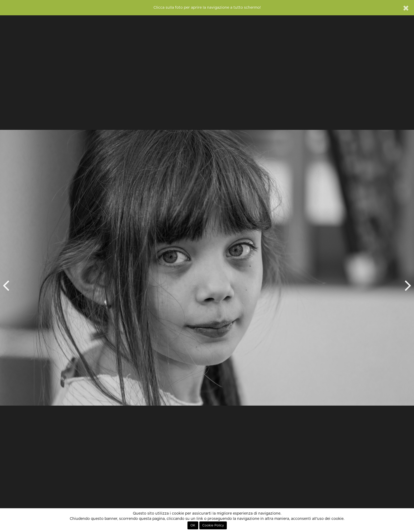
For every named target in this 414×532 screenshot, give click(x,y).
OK (193, 525)
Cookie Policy (213, 525)
